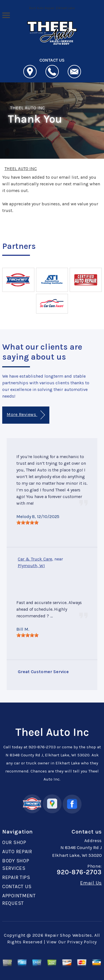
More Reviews (26, 415)
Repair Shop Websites (68, 935)
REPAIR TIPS (16, 877)
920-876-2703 (42, 747)
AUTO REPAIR (17, 852)
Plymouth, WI (31, 566)
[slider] (27, 522)
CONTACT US (17, 886)
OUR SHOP (14, 842)
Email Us (91, 883)
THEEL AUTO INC (27, 108)
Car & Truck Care (35, 559)
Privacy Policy (82, 942)
